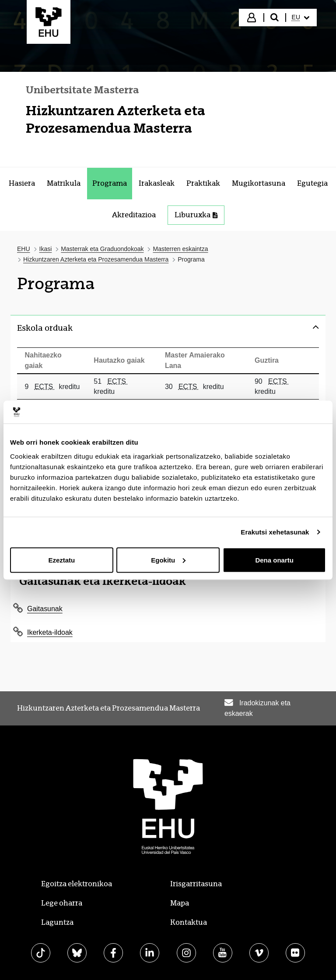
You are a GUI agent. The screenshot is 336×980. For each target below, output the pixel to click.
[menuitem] (301, 18)
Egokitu (168, 560)
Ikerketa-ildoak (50, 632)
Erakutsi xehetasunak (275, 532)
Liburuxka (196, 215)
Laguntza (57, 922)
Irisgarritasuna (196, 884)
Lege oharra (62, 903)
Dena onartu (274, 560)
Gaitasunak (45, 609)
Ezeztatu (61, 560)
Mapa (180, 903)
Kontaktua (189, 922)
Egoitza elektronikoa (77, 884)
